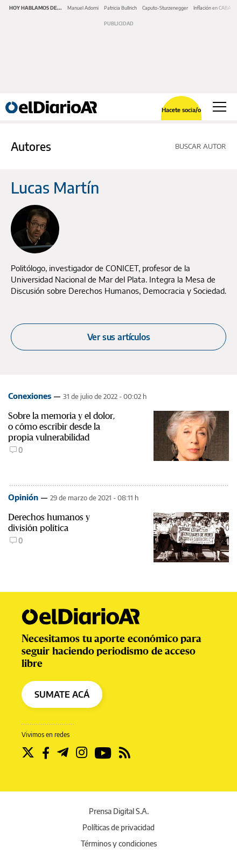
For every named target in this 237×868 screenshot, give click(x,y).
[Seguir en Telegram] (63, 753)
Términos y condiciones (119, 843)
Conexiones (30, 396)
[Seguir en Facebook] (46, 753)
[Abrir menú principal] (219, 107)
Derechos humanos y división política (49, 523)
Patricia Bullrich (120, 8)
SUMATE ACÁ (62, 694)
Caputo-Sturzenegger (165, 8)
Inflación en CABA (212, 8)
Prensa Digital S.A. (119, 811)
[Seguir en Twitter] (28, 753)
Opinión (23, 497)
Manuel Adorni (83, 8)
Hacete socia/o (181, 110)
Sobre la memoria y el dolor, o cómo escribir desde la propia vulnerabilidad (61, 427)
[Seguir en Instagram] (82, 753)
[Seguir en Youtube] (103, 753)
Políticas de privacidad (119, 827)
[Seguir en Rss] (125, 753)
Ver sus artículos (119, 337)
